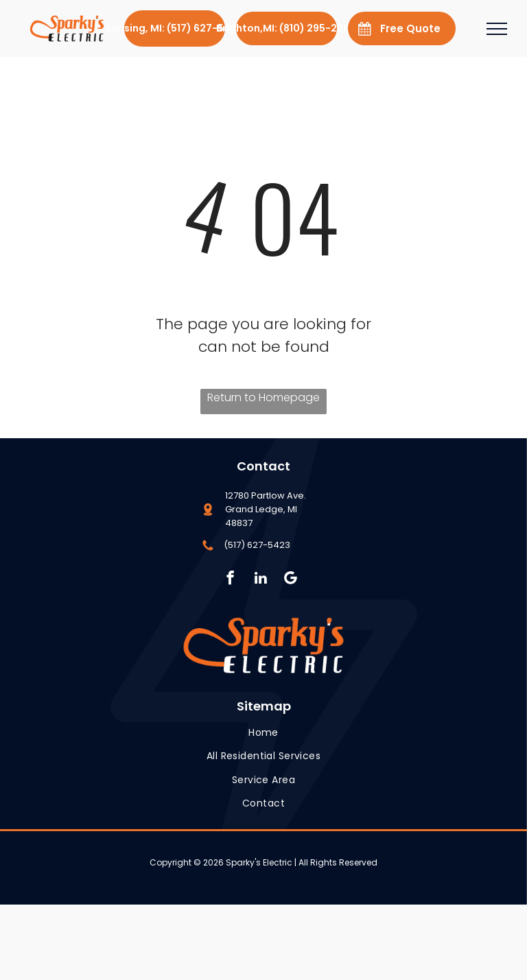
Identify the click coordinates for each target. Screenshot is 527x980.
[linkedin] (260, 579)
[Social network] (291, 579)
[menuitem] (263, 733)
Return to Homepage (263, 397)
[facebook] (230, 579)
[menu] (497, 29)
